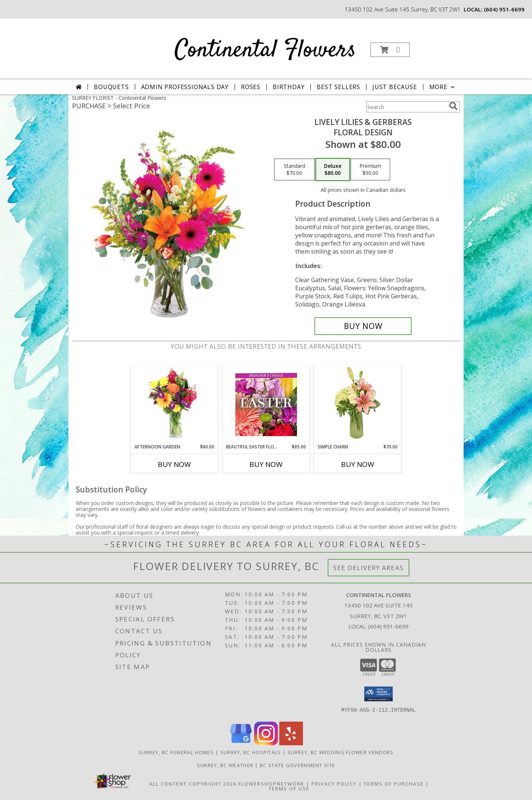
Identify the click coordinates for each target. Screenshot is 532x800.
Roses (251, 87)
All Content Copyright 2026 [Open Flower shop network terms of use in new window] (193, 784)
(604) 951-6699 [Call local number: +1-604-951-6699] (504, 9)
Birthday (289, 87)
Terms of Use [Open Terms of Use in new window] (289, 789)
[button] (390, 50)
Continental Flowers (265, 50)
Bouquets (111, 87)
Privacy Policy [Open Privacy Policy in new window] (334, 784)
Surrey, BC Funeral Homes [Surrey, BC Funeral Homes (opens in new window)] (176, 752)
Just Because (395, 87)
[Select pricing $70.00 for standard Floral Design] (294, 170)
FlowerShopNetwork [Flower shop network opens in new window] (271, 784)
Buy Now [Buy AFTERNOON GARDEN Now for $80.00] (174, 464)
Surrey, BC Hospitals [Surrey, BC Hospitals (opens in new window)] (251, 752)
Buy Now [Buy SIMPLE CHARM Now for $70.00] (358, 464)
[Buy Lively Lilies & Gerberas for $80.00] (363, 326)
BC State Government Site (297, 765)
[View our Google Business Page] (241, 743)
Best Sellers (338, 87)
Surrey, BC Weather (225, 765)
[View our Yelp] (291, 743)
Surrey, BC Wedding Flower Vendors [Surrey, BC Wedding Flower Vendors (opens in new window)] (341, 752)
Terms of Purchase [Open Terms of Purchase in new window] (394, 784)
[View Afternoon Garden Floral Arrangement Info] (175, 404)
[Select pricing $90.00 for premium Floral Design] (370, 170)
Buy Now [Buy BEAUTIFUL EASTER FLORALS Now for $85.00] (266, 464)
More (443, 87)
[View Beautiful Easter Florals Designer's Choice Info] (266, 405)
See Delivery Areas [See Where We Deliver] (369, 568)
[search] (453, 106)
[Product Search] (406, 107)
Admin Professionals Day (185, 87)
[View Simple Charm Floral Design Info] (358, 404)
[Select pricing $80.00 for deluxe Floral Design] (333, 170)
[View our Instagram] (266, 743)
